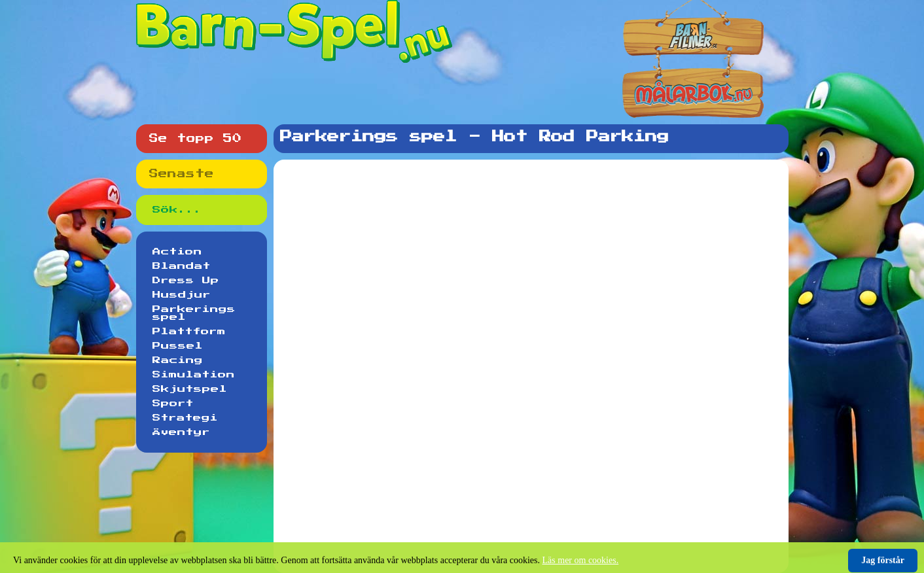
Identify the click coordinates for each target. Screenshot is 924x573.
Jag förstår (883, 560)
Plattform (189, 332)
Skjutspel (190, 389)
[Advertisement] (534, 202)
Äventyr (181, 432)
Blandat (182, 266)
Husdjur (182, 295)
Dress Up (186, 281)
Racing (178, 360)
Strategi (185, 418)
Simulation (194, 375)
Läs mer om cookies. (581, 560)
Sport (173, 404)
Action (177, 252)
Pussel (178, 346)
